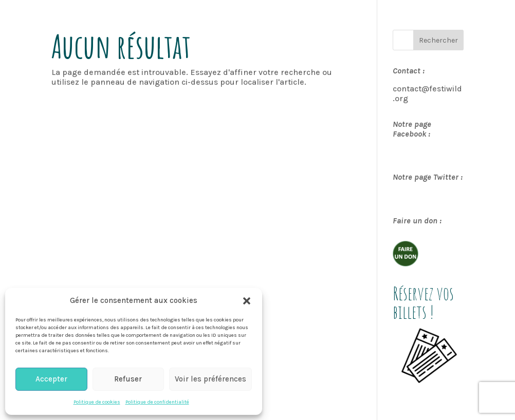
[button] (247, 301)
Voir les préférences (210, 379)
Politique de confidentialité (157, 402)
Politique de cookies (97, 402)
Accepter (51, 379)
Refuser (128, 379)
